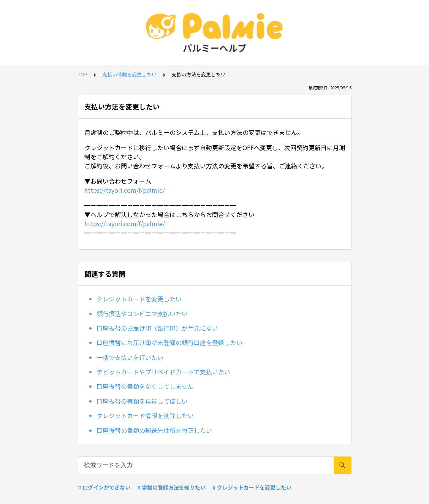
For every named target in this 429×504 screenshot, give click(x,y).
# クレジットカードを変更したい (252, 487)
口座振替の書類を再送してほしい (142, 401)
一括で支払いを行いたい (130, 357)
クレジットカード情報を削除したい (145, 415)
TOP (83, 74)
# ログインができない (104, 487)
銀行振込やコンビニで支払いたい (142, 314)
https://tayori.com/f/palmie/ (125, 190)
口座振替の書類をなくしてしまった (145, 386)
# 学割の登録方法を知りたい (171, 487)
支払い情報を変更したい (129, 74)
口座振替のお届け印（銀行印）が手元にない (157, 328)
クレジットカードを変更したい (139, 299)
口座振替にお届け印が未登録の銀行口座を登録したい (169, 342)
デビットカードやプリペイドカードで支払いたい (163, 372)
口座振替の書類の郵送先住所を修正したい (154, 430)
